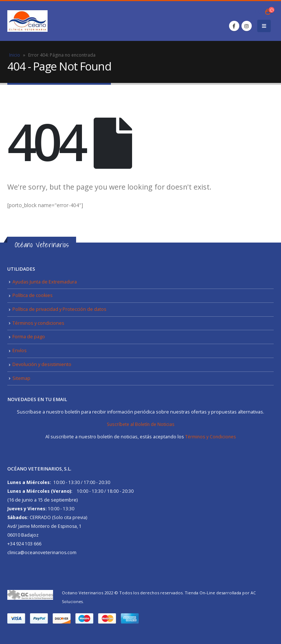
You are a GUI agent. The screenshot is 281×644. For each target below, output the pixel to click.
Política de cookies (33, 295)
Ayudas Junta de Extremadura (45, 282)
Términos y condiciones (38, 323)
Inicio (15, 55)
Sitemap (21, 378)
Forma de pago (29, 337)
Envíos (20, 350)
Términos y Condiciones (210, 436)
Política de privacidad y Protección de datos (59, 309)
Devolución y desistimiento (42, 364)
